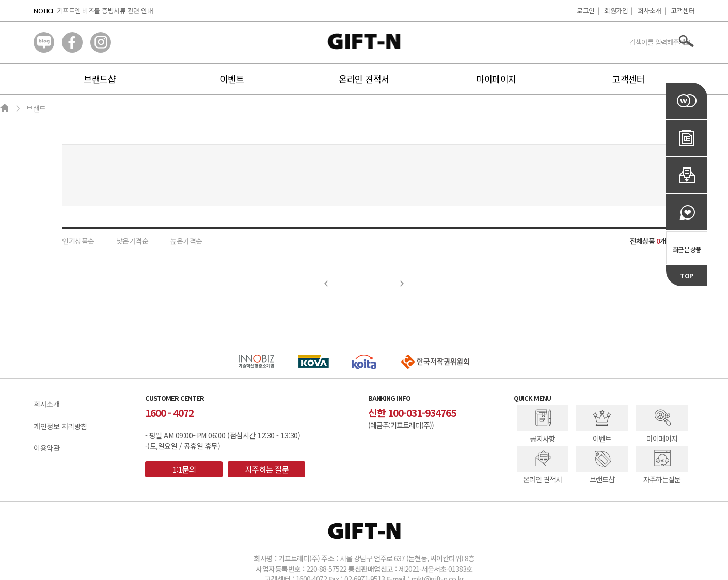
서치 (686, 41)
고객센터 (683, 11)
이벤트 (232, 79)
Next (402, 284)
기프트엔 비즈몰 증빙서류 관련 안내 (105, 11)
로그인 (586, 11)
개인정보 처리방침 (60, 426)
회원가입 (616, 11)
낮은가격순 (132, 241)
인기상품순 (78, 241)
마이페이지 (496, 79)
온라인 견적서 (364, 79)
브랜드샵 (100, 79)
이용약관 (46, 448)
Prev (326, 284)
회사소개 (650, 11)
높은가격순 (186, 241)
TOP (687, 276)
